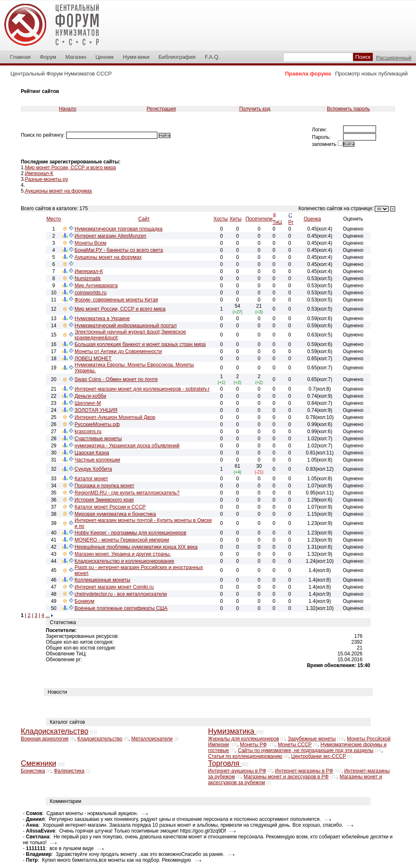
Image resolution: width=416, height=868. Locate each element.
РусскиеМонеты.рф (97, 424)
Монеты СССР (295, 745)
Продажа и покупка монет (104, 486)
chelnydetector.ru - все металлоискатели (121, 594)
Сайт (144, 219)
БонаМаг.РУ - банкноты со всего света (119, 250)
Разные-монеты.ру (46, 179)
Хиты (235, 219)
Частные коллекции (97, 460)
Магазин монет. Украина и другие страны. (123, 554)
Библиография (177, 57)
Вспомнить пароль (348, 109)
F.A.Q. (212, 57)
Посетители (259, 219)
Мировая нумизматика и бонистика (115, 514)
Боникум (84, 601)
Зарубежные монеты (312, 739)
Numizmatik (88, 278)
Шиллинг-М (88, 403)
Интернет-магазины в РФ (304, 771)
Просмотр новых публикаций (371, 74)
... (47, 615)
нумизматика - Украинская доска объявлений (127, 446)
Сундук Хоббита (93, 469)
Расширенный (394, 58)
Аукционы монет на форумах (59, 191)
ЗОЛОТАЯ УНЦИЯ (96, 410)
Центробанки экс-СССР (319, 756)
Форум (48, 57)
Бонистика (33, 771)
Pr (291, 222)
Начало (67, 109)
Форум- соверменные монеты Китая (116, 300)
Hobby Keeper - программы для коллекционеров (130, 533)
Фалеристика (69, 771)
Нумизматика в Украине (102, 319)
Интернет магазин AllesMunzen (110, 236)
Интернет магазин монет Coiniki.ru (114, 587)
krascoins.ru (88, 431)
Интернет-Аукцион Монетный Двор (115, 417)
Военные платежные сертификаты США (121, 608)
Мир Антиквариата (96, 286)
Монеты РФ (253, 745)
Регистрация (161, 109)
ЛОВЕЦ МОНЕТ (93, 359)
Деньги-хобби (90, 396)
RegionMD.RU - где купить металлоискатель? (127, 493)
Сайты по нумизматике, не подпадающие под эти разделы (306, 750)
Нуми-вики (136, 57)
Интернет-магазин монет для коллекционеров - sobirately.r (142, 389)
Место (54, 219)
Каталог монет (91, 479)
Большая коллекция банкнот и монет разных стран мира (140, 344)
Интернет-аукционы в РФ (237, 771)
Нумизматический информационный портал (126, 326)
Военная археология (45, 739)
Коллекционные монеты (102, 580)
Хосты (221, 219)
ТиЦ (277, 222)
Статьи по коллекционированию (245, 756)
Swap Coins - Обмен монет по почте (116, 379)
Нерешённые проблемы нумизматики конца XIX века (136, 547)
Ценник (105, 57)
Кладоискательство (100, 739)
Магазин (76, 57)
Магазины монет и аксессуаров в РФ (286, 777)
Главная (20, 57)
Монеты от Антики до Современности (118, 351)
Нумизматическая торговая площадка (118, 229)
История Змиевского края (104, 500)
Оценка (312, 219)
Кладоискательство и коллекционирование (124, 561)
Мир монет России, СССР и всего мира (70, 168)
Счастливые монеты (98, 439)
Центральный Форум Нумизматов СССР (61, 74)
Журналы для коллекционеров (244, 739)
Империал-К (39, 173)
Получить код (255, 109)
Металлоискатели (152, 739)
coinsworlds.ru (91, 293)
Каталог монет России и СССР (110, 507)
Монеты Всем (90, 243)
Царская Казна (92, 453)
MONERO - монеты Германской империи (122, 540)
